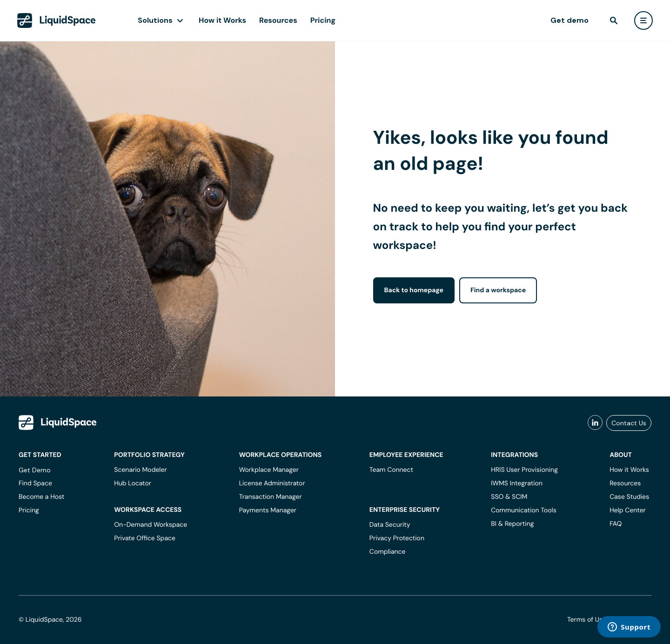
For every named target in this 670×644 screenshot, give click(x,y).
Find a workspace (498, 290)
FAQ (616, 524)
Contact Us (629, 423)
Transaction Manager (271, 497)
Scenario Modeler (140, 470)
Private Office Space (145, 538)
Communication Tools (523, 510)
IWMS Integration (517, 483)
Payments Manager (268, 510)
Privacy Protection (397, 538)
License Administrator (272, 483)
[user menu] (643, 20)
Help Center (628, 510)
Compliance (388, 552)
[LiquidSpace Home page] (57, 20)
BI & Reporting (512, 524)
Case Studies (629, 497)
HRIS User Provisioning (524, 470)
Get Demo (35, 470)
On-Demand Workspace (151, 525)
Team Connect (391, 470)
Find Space (35, 483)
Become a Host (41, 497)
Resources (278, 20)
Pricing (323, 20)
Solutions (155, 20)
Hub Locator (133, 483)
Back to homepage (414, 290)
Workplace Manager (269, 470)
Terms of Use (587, 620)
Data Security (390, 525)
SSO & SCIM (509, 497)
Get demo (569, 20)
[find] (614, 20)
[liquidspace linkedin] (595, 423)
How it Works (222, 20)
